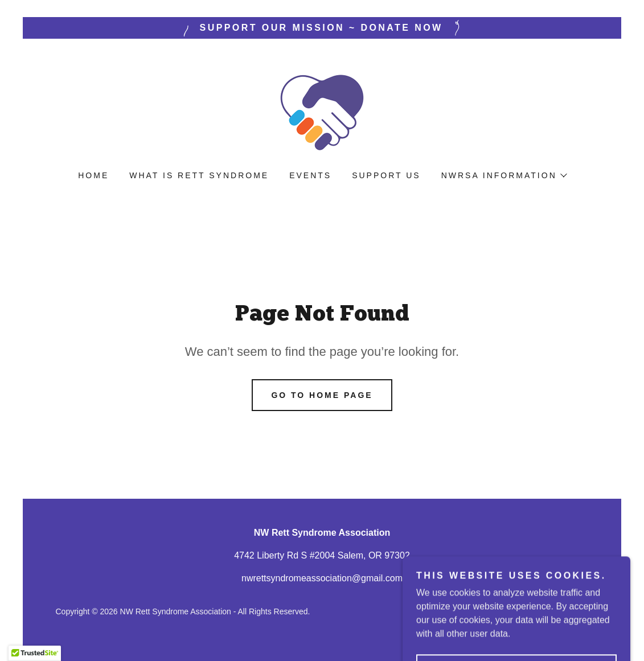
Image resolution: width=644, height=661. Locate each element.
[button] (504, 175)
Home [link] (93, 175)
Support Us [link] (386, 175)
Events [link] (310, 175)
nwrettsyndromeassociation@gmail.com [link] (322, 578)
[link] (322, 112)
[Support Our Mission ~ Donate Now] (322, 28)
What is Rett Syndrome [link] (199, 175)
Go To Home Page (322, 395)
